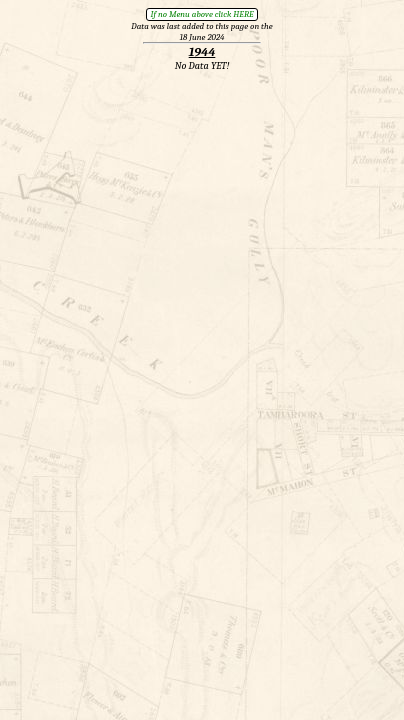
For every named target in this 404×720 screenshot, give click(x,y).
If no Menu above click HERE (201, 14)
